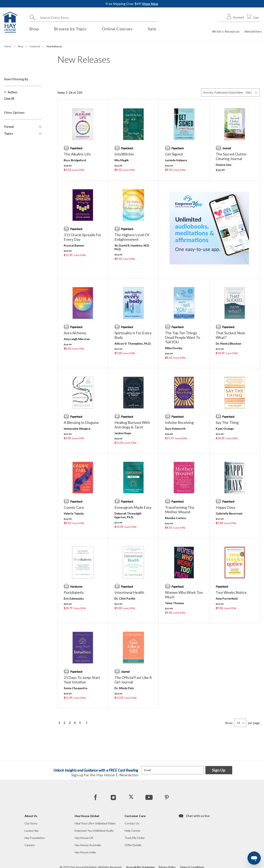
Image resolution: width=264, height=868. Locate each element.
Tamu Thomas (175, 603)
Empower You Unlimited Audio (94, 831)
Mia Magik (122, 160)
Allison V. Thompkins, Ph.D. (133, 343)
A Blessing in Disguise (81, 422)
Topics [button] (9, 133)
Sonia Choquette (75, 688)
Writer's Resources (226, 31)
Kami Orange (225, 429)
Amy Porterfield (227, 598)
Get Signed (174, 154)
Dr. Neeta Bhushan (228, 343)
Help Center (133, 831)
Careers (30, 845)
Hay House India (85, 852)
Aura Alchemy (75, 333)
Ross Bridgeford (75, 160)
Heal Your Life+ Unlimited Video (95, 823)
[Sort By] (230, 92)
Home (8, 46)
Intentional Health (129, 592)
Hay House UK (84, 838)
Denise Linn (224, 165)
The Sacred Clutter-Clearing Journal (232, 156)
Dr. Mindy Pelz (124, 688)
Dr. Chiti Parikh (125, 598)
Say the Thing (227, 422)
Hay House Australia (88, 845)
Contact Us (132, 823)
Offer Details (133, 845)
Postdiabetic (74, 592)
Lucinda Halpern (176, 160)
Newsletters (253, 31)
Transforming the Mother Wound (180, 510)
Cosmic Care (74, 507)
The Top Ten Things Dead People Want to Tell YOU (183, 337)
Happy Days (226, 507)
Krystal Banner (74, 245)
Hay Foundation (35, 838)
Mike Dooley (174, 348)
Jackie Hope (123, 433)
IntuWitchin (124, 154)
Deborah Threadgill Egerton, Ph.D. (128, 515)
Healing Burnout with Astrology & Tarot (132, 425)
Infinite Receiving (179, 422)
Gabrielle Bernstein (229, 513)
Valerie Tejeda (74, 513)
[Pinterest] (166, 797)
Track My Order (135, 838)
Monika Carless (176, 518)
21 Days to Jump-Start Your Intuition (82, 680)
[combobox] (94, 18)
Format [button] (9, 127)
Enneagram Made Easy (133, 507)
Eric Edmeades (74, 598)
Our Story (31, 823)
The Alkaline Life (77, 154)
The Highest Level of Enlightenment (132, 237)
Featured (35, 46)
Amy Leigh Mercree (77, 339)
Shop (21, 46)
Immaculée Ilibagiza (77, 429)
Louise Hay (32, 831)
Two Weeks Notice (231, 592)
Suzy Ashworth (175, 429)
